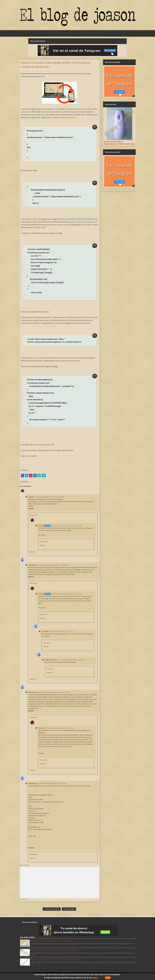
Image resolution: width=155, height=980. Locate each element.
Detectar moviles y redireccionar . (65, 117)
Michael (45, 632)
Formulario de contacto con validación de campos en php (57, 960)
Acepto (108, 978)
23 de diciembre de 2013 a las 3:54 (52, 784)
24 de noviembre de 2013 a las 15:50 (67, 526)
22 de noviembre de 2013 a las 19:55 (49, 497)
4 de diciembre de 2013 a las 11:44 (60, 728)
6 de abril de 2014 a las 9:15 (61, 632)
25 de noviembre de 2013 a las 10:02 (67, 594)
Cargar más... (24, 899)
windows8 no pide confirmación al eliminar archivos (54, 950)
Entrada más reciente (52, 909)
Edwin (31, 497)
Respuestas (34, 515)
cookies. (95, 978)
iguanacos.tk (34, 692)
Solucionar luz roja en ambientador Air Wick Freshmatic (119, 143)
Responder (31, 508)
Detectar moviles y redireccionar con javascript (52, 941)
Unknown (32, 565)
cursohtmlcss (51, 660)
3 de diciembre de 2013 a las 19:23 (55, 692)
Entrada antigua (69, 909)
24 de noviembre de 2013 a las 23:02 (53, 565)
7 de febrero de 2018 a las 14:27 (72, 660)
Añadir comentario (24, 865)
